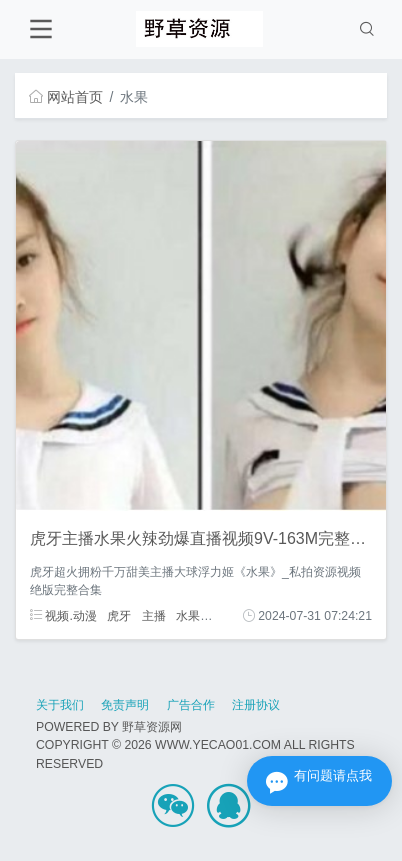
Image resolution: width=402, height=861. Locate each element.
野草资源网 (152, 727)
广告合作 (191, 705)
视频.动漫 (63, 616)
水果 (188, 616)
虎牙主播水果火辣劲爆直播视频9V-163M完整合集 (206, 538)
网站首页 (66, 97)
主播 (154, 616)
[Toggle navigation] (40, 29)
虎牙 (119, 616)
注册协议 (256, 705)
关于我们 (60, 705)
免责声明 (125, 705)
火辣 (223, 616)
